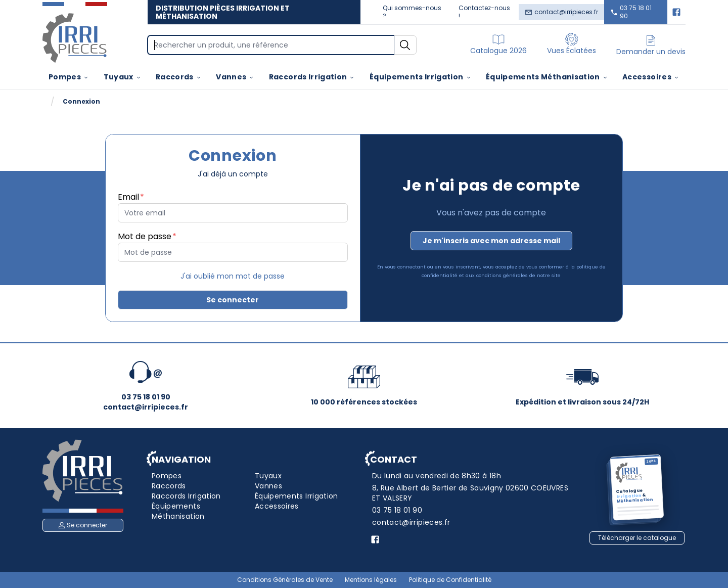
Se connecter (233, 300)
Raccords (179, 77)
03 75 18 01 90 (631, 12)
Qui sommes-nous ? (412, 12)
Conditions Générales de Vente (285, 580)
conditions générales (502, 275)
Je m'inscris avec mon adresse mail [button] (491, 241)
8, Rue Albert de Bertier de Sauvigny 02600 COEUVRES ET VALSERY (470, 493)
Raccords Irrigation (312, 77)
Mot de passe (145, 236)
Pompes (69, 77)
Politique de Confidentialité (450, 580)
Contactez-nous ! (484, 12)
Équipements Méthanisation (547, 77)
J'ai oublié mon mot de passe (233, 276)
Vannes (235, 77)
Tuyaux (123, 77)
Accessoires (651, 77)
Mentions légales (371, 580)
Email (128, 197)
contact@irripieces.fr (561, 12)
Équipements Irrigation (421, 77)
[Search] (271, 45)
